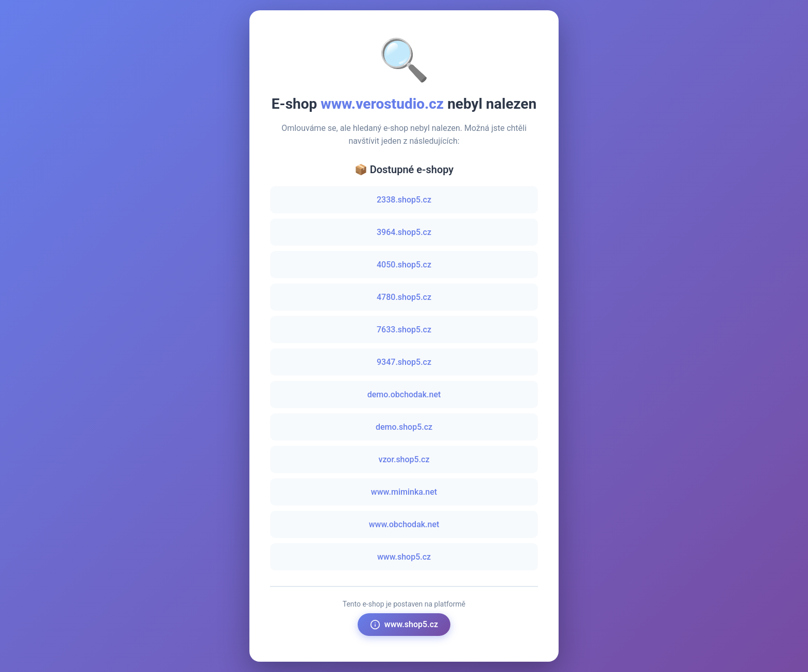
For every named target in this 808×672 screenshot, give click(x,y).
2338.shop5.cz (404, 200)
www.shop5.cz (404, 557)
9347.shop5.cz (404, 362)
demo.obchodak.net (404, 394)
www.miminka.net (404, 492)
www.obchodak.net (404, 524)
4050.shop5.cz (404, 265)
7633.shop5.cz (404, 330)
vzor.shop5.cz (404, 459)
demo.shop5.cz (404, 427)
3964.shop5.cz (404, 232)
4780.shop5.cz (404, 297)
